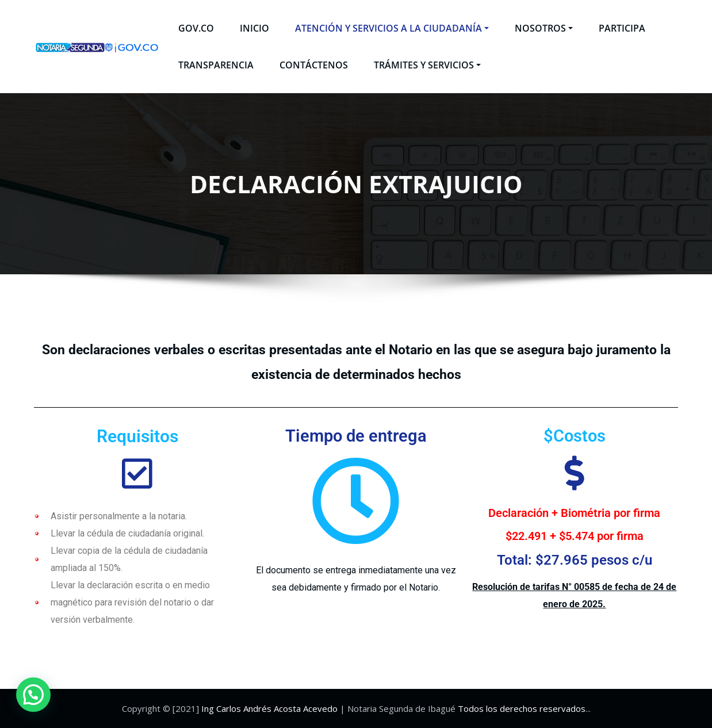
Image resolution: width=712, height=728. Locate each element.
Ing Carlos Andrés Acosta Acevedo (269, 708)
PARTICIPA (622, 28)
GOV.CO (196, 28)
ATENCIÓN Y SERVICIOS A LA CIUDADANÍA (392, 28)
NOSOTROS (544, 28)
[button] (33, 695)
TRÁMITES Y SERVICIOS (427, 65)
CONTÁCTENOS (314, 65)
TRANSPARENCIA (216, 65)
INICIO (254, 28)
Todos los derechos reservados (522, 708)
